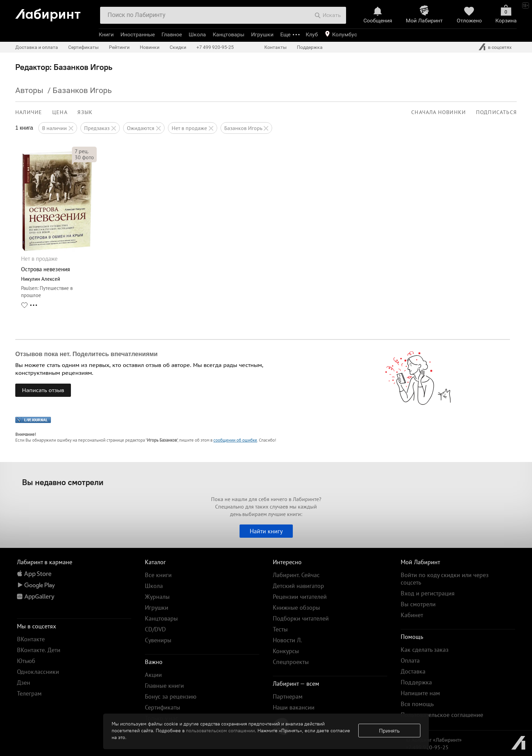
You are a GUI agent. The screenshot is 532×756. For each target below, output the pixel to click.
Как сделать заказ (425, 650)
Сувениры (158, 640)
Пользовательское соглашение (442, 715)
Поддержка (310, 47)
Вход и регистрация (428, 593)
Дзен (24, 683)
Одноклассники (38, 672)
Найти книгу (266, 531)
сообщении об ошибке (235, 440)
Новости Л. (287, 640)
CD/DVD (155, 629)
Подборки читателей (301, 618)
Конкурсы (286, 651)
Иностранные (138, 34)
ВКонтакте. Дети (39, 650)
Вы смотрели (418, 604)
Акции (153, 675)
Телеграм (29, 693)
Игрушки (262, 34)
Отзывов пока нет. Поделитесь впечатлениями (87, 354)
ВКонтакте (31, 639)
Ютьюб (26, 661)
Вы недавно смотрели (63, 482)
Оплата (410, 660)
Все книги (158, 575)
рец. (82, 151)
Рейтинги (119, 47)
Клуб (312, 34)
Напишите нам (420, 693)
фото (84, 157)
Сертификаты (83, 47)
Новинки (150, 47)
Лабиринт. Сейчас (296, 575)
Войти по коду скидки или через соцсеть (445, 579)
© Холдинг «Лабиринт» (434, 740)
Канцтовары (229, 34)
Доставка (413, 671)
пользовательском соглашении (220, 731)
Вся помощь (417, 704)
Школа (197, 34)
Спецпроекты (291, 662)
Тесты (280, 629)
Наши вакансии (294, 707)
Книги (106, 34)
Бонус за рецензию (171, 696)
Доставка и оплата (37, 47)
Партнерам (288, 696)
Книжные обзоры (296, 607)
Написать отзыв (43, 390)
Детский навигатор (298, 586)
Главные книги (164, 686)
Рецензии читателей (300, 597)
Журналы (157, 597)
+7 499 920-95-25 (215, 47)
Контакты (275, 47)
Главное (172, 34)
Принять (389, 731)
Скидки (178, 47)
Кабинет (412, 615)
